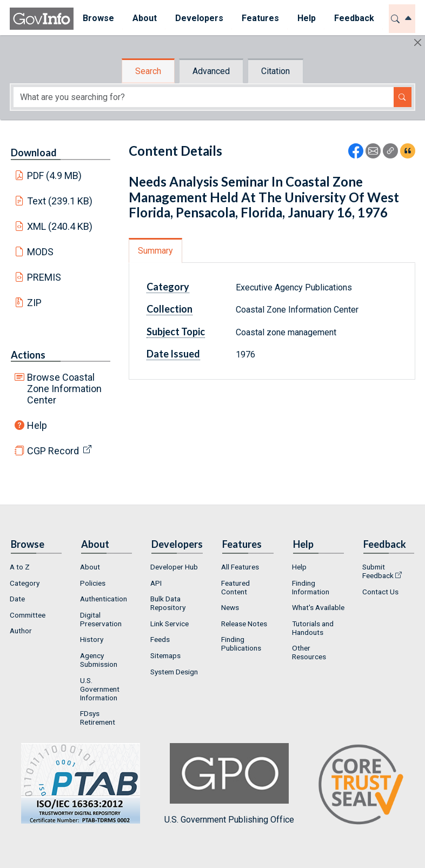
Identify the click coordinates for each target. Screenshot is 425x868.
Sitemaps (165, 655)
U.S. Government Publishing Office (229, 784)
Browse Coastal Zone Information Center (64, 389)
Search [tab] (148, 71)
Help (37, 425)
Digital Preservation (101, 619)
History (92, 639)
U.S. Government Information (100, 689)
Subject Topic (176, 332)
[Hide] (418, 42)
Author (21, 631)
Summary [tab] (155, 251)
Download (34, 153)
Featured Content (235, 587)
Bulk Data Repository (168, 603)
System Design (174, 672)
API (156, 583)
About (90, 567)
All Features (240, 567)
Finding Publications (241, 644)
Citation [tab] (275, 71)
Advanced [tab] (211, 71)
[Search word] (204, 97)
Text (60, 201)
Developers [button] (199, 18)
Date (17, 599)
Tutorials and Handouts (313, 628)
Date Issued (173, 354)
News (230, 607)
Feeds (160, 639)
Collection (170, 309)
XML (60, 226)
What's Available (318, 607)
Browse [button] (98, 18)
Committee (28, 615)
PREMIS (44, 277)
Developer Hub (174, 567)
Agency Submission (99, 660)
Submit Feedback (378, 571)
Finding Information (311, 587)
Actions (28, 355)
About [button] (145, 18)
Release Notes (244, 624)
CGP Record (53, 451)
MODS (40, 252)
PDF (55, 175)
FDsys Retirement (98, 718)
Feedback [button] (354, 18)
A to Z (20, 567)
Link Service (170, 624)
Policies (93, 583)
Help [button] (307, 18)
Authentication (104, 599)
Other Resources (309, 652)
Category (168, 287)
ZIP (34, 303)
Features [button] (260, 18)
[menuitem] (98, 19)
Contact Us (380, 592)
